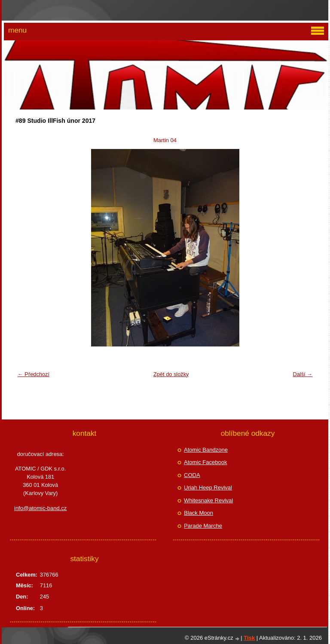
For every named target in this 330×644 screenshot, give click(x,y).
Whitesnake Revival (208, 500)
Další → (302, 374)
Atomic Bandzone (206, 450)
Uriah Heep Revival (208, 488)
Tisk (249, 638)
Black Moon (199, 513)
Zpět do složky (171, 374)
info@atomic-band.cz (40, 508)
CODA (192, 475)
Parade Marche (203, 526)
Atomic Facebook (205, 462)
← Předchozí (34, 374)
